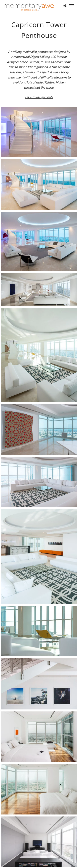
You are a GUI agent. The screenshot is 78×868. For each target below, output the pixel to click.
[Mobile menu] (71, 6)
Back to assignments (39, 97)
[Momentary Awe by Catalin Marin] (29, 7)
